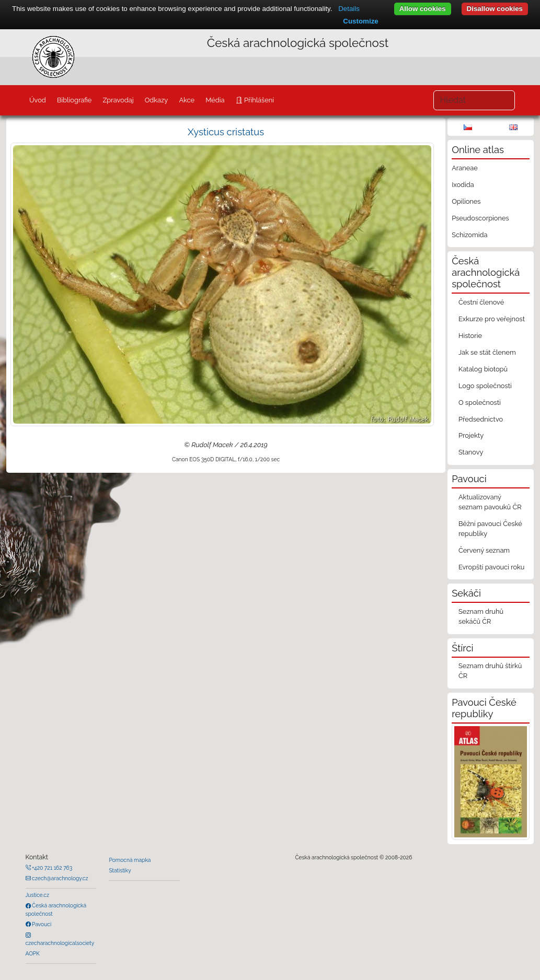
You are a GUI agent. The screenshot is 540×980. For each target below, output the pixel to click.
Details (349, 9)
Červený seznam (484, 550)
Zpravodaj (118, 100)
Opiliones (466, 201)
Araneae (465, 168)
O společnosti (480, 402)
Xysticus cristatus (226, 132)
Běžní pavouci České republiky (490, 529)
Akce (187, 100)
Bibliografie (74, 100)
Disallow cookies (495, 9)
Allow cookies (423, 9)
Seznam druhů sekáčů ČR (481, 616)
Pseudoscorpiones (480, 218)
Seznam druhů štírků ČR (490, 671)
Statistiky (120, 870)
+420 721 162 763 (52, 868)
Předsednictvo (481, 419)
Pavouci (41, 924)
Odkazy (157, 100)
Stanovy (471, 452)
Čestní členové (481, 302)
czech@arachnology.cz (60, 878)
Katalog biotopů (483, 369)
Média (215, 100)
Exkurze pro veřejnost (492, 319)
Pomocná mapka (130, 860)
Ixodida (463, 185)
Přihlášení (258, 100)
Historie (470, 336)
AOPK (33, 953)
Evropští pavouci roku (492, 567)
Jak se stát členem (487, 352)
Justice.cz (38, 895)
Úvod (38, 100)
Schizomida (469, 235)
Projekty (471, 435)
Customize (360, 21)
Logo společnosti (485, 386)
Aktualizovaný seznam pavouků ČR (490, 502)
